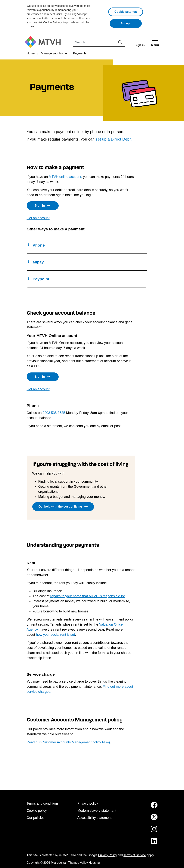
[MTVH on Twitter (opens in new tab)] (143, 819)
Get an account (38, 218)
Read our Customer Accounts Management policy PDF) (68, 742)
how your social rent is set (56, 635)
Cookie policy (37, 811)
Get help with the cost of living (60, 507)
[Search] (99, 42)
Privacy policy (88, 803)
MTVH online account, (65, 177)
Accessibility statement (95, 818)
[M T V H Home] (44, 42)
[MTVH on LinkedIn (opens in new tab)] (143, 843)
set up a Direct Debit (114, 139)
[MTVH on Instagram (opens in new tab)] (143, 831)
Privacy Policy (108, 855)
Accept (131, 23)
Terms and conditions (43, 803)
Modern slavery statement (97, 811)
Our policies (36, 818)
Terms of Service (135, 855)
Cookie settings (126, 12)
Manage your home (54, 53)
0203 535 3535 (54, 413)
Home (31, 53)
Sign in (40, 206)
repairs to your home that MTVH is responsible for (88, 596)
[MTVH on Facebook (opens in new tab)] (143, 807)
